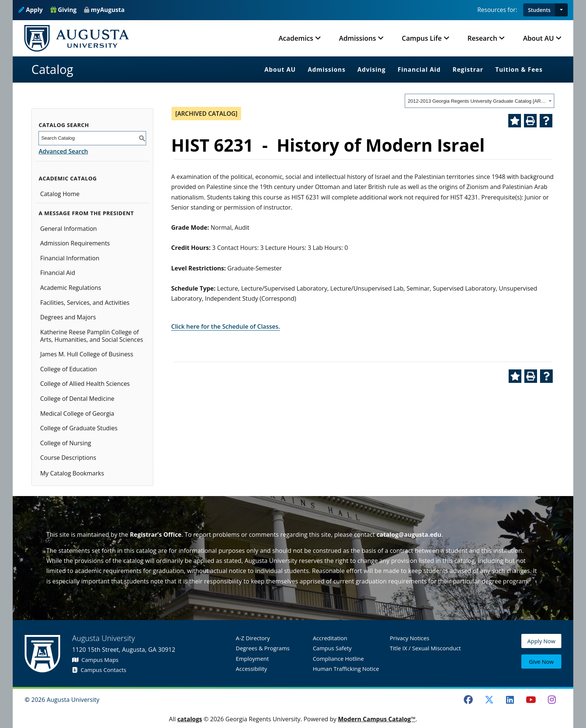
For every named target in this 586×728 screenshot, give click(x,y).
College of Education (68, 369)
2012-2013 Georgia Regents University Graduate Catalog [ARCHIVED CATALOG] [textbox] (477, 101)
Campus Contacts (99, 670)
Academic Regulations (70, 288)
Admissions (326, 69)
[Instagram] (552, 700)
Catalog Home (60, 194)
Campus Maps (95, 660)
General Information (68, 229)
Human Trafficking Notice (346, 669)
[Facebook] (468, 700)
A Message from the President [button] (86, 213)
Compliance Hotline (338, 659)
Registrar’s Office (155, 535)
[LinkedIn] (510, 700)
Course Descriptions (68, 458)
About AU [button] (538, 38)
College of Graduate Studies (79, 428)
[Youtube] (531, 700)
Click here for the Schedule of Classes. (226, 326)
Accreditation (330, 638)
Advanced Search (63, 151)
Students (539, 10)
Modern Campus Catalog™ (377, 719)
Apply (30, 10)
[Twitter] (489, 700)
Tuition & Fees (519, 69)
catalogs (189, 719)
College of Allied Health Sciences (85, 384)
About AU (280, 69)
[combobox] (479, 101)
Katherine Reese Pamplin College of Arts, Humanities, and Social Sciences (91, 336)
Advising (371, 69)
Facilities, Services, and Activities (85, 303)
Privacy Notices (410, 638)
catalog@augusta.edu (409, 535)
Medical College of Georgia (77, 413)
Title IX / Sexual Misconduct (425, 648)
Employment (252, 659)
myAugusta (108, 10)
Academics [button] (296, 38)
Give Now (541, 662)
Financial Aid (419, 69)
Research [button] (482, 38)
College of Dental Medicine (77, 399)
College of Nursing (65, 443)
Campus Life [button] (422, 38)
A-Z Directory (253, 638)
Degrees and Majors (68, 317)
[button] (561, 10)
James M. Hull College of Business (87, 354)
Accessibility (252, 669)
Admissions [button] (357, 38)
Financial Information (70, 258)
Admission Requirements (75, 243)
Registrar (468, 69)
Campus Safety (332, 648)
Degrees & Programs (263, 648)
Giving (64, 10)
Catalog (52, 69)
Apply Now (541, 645)
